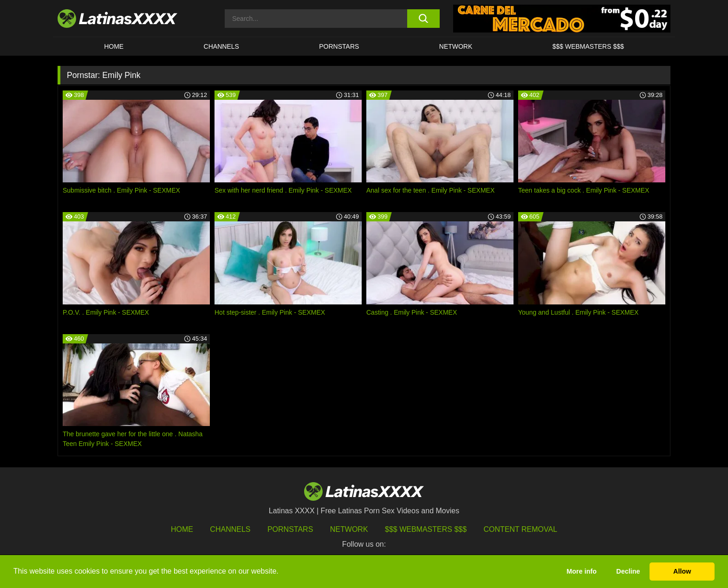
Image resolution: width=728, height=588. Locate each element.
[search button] (423, 19)
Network (456, 46)
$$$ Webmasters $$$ (426, 529)
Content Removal (521, 529)
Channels (230, 529)
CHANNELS (221, 46)
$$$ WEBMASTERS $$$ (588, 46)
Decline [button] (628, 571)
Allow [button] (682, 571)
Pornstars (339, 46)
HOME (114, 46)
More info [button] (582, 571)
